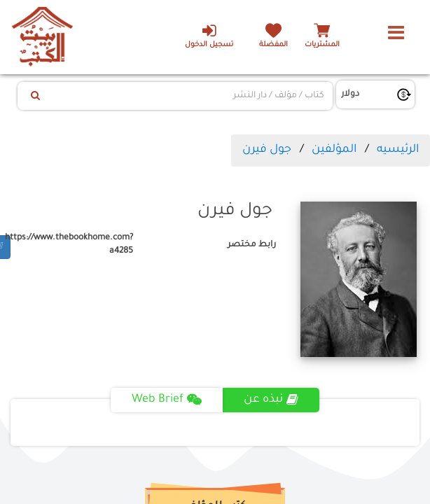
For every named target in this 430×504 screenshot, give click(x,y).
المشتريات (322, 45)
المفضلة (273, 45)
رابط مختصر (252, 245)
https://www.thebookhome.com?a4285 (72, 245)
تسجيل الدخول (209, 36)
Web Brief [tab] (167, 400)
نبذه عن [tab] (271, 400)
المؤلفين (334, 150)
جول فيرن (267, 150)
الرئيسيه (398, 150)
